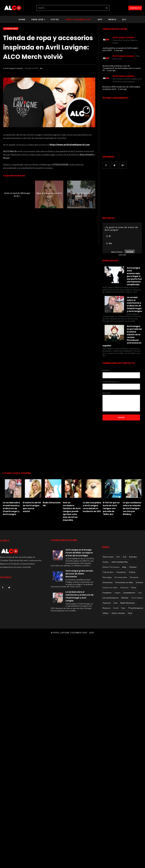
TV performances (136, 608)
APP (100, 20)
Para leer (38, 20)
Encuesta (134, 577)
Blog (124, 567)
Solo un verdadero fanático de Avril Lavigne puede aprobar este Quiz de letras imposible (72, 511)
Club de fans (11, 29)
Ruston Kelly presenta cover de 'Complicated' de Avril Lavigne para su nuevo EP (122, 68)
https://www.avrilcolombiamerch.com (70, 145)
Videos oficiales (118, 613)
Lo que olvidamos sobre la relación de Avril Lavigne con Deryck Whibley (132, 508)
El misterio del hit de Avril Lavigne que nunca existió (32, 507)
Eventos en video (110, 587)
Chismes (133, 567)
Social (116, 608)
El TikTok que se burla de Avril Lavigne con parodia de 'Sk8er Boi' (111, 508)
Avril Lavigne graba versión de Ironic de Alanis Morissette (79, 574)
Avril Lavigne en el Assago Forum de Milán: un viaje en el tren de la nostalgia (79, 553)
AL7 (124, 20)
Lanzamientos (129, 593)
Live (140, 593)
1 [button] (71, 528)
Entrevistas (108, 582)
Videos (106, 613)
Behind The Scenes (111, 567)
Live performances (111, 598)
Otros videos (137, 598)
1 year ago (118, 50)
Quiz (115, 603)
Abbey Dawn (108, 557)
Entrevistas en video (124, 582)
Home (22, 20)
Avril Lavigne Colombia (14, 68)
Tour (123, 608)
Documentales (121, 577)
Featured (124, 587)
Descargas (107, 577)
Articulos (133, 557)
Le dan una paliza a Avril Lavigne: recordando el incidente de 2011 (92, 507)
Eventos (140, 582)
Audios (106, 562)
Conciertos (121, 572)
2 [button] (74, 528)
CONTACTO (135, 8)
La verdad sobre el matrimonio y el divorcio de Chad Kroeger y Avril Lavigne (11, 508)
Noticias (125, 598)
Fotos (55, 20)
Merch (112, 20)
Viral (130, 613)
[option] (13, 497)
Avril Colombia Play (78, 20)
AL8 (125, 557)
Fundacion (107, 593)
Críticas (132, 572)
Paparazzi (107, 603)
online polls (122, 255)
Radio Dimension (127, 603)
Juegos (117, 593)
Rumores (107, 608)
